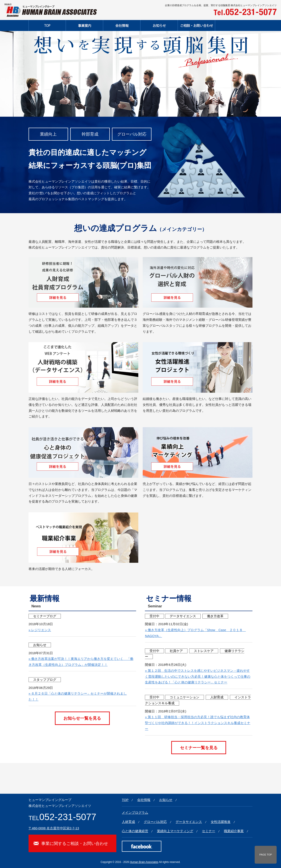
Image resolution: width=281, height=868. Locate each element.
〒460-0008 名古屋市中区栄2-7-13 (54, 828)
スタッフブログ (45, 680)
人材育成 (128, 822)
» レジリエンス (40, 630)
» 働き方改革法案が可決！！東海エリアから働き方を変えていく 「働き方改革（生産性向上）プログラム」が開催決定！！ (81, 662)
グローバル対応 (155, 822)
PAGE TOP (266, 855)
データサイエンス (183, 616)
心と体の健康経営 (135, 831)
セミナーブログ (45, 616)
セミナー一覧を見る (199, 748)
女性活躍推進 (221, 822)
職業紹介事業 (234, 831)
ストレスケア (204, 651)
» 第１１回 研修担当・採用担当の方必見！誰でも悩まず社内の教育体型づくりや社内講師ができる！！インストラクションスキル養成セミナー (198, 723)
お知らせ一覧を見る (82, 718)
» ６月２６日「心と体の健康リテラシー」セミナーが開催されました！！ (78, 696)
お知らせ (40, 645)
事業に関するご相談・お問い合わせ (75, 843)
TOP (125, 800)
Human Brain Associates (144, 862)
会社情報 (144, 800)
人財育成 (217, 697)
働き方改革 (215, 616)
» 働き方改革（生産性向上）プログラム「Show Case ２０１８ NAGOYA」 (195, 633)
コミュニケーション (185, 697)
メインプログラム (135, 813)
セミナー (209, 831)
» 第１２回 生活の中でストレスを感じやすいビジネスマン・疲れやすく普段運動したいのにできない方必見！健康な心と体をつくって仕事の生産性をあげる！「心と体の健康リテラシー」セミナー (198, 677)
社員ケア (176, 651)
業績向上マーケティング (175, 831)
